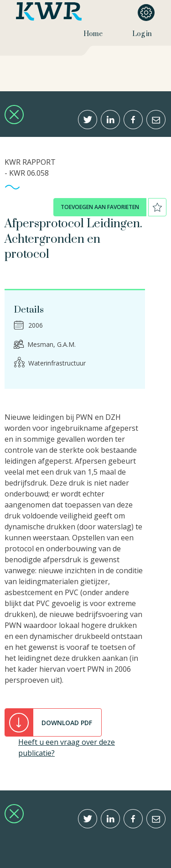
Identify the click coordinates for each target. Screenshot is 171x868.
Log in (142, 34)
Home (93, 34)
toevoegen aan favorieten (100, 207)
